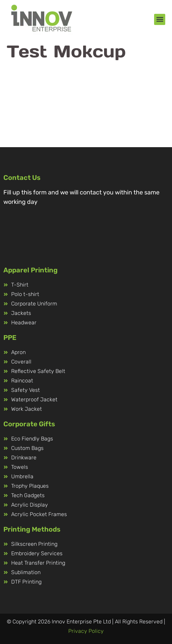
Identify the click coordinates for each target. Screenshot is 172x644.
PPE (10, 338)
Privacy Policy (86, 631)
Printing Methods (32, 529)
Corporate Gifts (29, 424)
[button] (160, 19)
